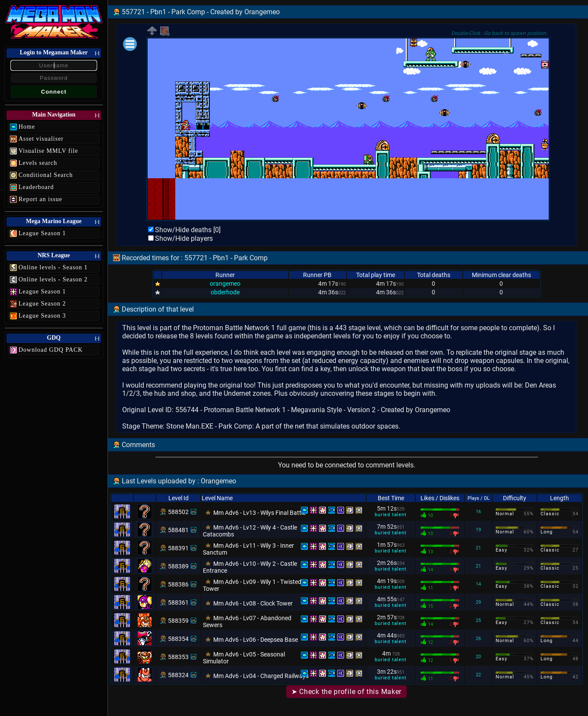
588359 (178, 621)
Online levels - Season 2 (53, 279)
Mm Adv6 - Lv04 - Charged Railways (261, 676)
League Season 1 (42, 233)
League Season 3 (42, 316)
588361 (178, 602)
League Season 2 (42, 304)
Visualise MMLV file (48, 151)
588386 (178, 584)
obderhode (225, 292)
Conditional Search (46, 175)
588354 (178, 639)
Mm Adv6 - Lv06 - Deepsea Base (256, 640)
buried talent (390, 515)
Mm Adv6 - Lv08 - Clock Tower (253, 603)
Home (27, 127)
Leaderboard (36, 187)
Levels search (38, 163)
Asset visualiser (41, 139)
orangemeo (225, 284)
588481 (178, 530)
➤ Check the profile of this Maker (346, 692)
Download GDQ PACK (51, 350)
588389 (178, 566)
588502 (178, 512)
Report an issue (40, 199)
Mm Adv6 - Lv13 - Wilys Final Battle (259, 513)
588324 (178, 675)
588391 (178, 548)
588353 (178, 657)
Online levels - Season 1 (53, 267)
